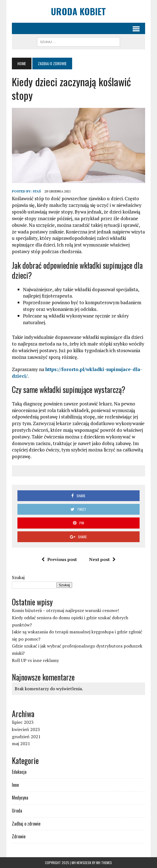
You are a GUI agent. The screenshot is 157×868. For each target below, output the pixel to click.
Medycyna (20, 798)
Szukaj (18, 577)
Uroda (17, 811)
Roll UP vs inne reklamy (35, 660)
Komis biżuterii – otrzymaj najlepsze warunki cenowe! (65, 610)
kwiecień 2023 (26, 729)
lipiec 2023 (23, 722)
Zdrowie (19, 836)
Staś (37, 191)
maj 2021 (21, 743)
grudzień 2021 (26, 737)
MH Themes (104, 863)
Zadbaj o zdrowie (26, 824)
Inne (15, 785)
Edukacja (19, 772)
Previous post (59, 559)
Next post (102, 559)
